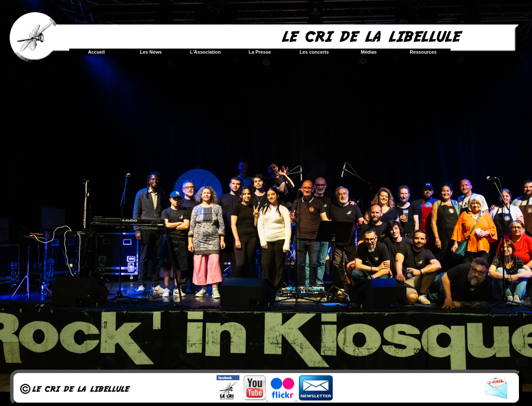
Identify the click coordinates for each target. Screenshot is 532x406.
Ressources (423, 52)
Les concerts (314, 52)
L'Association (205, 52)
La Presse (260, 52)
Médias (369, 52)
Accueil (96, 52)
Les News (151, 52)
